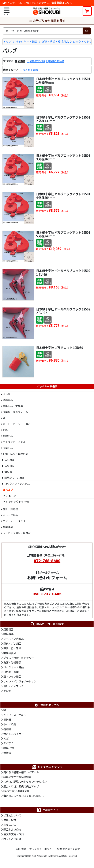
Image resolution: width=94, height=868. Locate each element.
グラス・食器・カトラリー (19, 658)
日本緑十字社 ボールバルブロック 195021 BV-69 (63, 272)
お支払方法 (10, 825)
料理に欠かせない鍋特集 (17, 777)
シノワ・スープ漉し (15, 715)
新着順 (22, 61)
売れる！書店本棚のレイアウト (21, 772)
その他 (7, 691)
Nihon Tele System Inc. (48, 856)
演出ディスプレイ (13, 686)
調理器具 (8, 634)
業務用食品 (10, 653)
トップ (7, 42)
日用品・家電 (11, 672)
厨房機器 (8, 629)
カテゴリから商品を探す (47, 21)
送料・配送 (10, 820)
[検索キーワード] (43, 31)
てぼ (6, 738)
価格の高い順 (57, 61)
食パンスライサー (14, 734)
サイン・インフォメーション (20, 681)
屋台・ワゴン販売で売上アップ (21, 786)
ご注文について (12, 815)
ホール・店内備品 (14, 639)
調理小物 (8, 748)
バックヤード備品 (26, 42)
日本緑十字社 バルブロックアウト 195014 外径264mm (63, 196)
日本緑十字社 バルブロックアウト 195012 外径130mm (63, 119)
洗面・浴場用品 (12, 662)
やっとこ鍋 (10, 724)
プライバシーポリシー (42, 849)
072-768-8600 (47, 561)
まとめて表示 (30, 70)
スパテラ (8, 743)
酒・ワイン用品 (12, 677)
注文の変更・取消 (14, 834)
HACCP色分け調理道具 (16, 791)
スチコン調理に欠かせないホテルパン (25, 782)
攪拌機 (7, 720)
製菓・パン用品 (12, 644)
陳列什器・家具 (12, 648)
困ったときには (12, 839)
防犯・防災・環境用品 (55, 42)
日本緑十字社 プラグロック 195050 (60, 348)
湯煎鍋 (7, 753)
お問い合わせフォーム (47, 578)
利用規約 (21, 849)
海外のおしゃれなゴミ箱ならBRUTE (24, 796)
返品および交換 (12, 830)
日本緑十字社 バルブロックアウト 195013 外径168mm (63, 157)
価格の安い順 (37, 61)
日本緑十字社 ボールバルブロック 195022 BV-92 (63, 311)
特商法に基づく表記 (69, 849)
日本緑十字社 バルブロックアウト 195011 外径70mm (63, 81)
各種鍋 (7, 729)
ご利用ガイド (47, 810)
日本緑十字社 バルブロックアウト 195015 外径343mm (63, 234)
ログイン (7, 3)
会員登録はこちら (62, 3)
